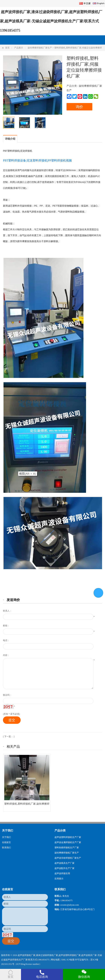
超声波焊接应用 (62, 873)
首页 (7, 48)
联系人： (7, 611)
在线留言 (6, 842)
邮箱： (6, 626)
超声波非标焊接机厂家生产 (68, 858)
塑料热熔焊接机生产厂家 (67, 848)
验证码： (7, 695)
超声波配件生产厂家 (64, 868)
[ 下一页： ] (9, 737)
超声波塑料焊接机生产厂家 (68, 837)
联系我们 (6, 848)
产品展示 (19, 48)
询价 (79, 107)
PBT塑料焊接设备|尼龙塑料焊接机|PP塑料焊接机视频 (37, 160)
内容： (6, 655)
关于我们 (6, 837)
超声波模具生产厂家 (64, 863)
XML (64, 960)
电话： (6, 640)
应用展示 (59, 879)
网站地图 (55, 960)
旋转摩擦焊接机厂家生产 (40, 48)
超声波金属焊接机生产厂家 (68, 842)
